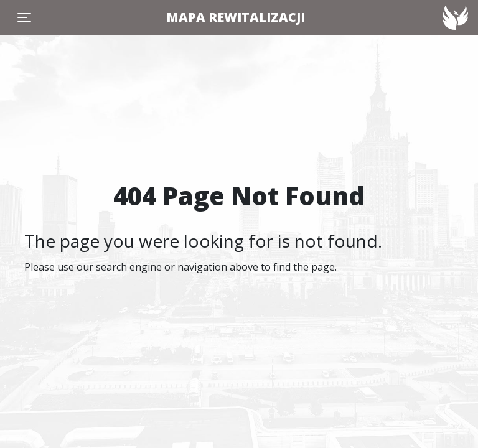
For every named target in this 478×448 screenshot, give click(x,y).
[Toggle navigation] (24, 17)
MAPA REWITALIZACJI (236, 17)
